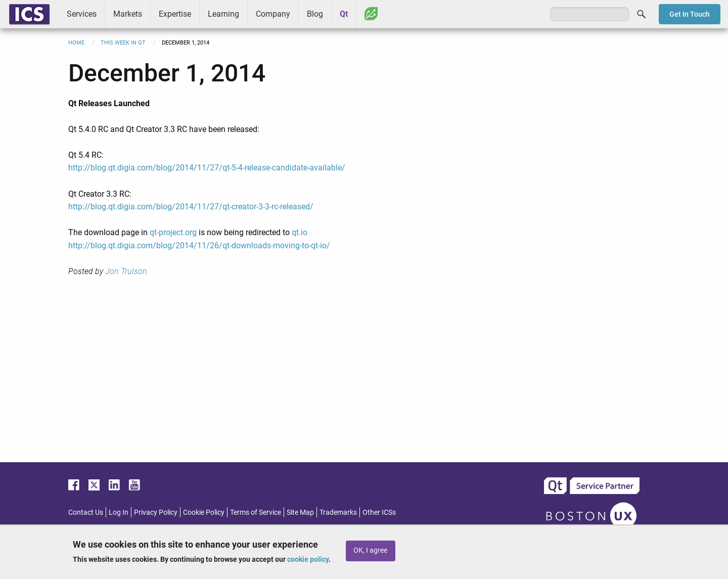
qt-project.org (173, 232)
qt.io (300, 232)
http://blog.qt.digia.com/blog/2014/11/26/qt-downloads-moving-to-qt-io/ (199, 246)
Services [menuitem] (82, 14)
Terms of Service (256, 512)
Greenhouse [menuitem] (371, 14)
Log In (119, 512)
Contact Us (86, 512)
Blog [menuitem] (315, 14)
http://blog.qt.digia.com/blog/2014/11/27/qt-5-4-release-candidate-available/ (207, 168)
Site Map (300, 512)
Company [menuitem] (273, 14)
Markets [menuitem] (128, 14)
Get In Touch (690, 14)
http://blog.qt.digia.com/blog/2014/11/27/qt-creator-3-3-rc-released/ (191, 207)
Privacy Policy (156, 512)
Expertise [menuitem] (175, 14)
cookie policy (308, 559)
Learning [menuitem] (223, 14)
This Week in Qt (123, 43)
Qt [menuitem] (344, 14)
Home (76, 43)
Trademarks (338, 512)
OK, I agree (370, 550)
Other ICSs (379, 512)
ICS (29, 14)
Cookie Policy (204, 512)
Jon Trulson (126, 271)
